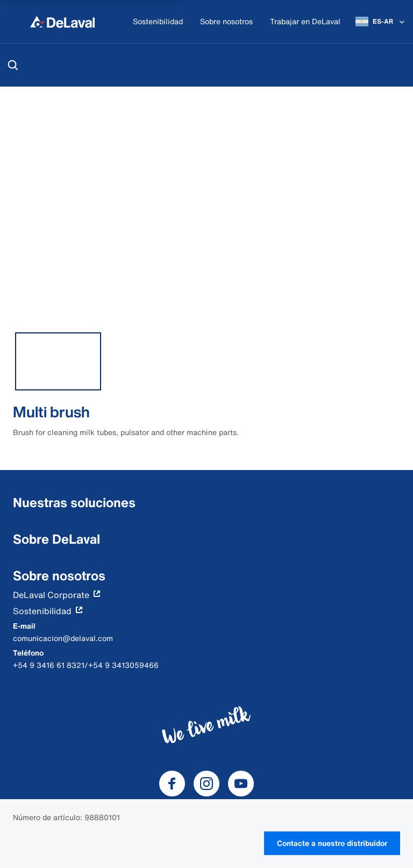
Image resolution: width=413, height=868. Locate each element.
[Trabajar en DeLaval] (305, 22)
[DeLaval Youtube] (241, 784)
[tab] (58, 361)
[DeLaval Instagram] (206, 784)
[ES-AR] (381, 22)
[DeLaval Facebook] (172, 784)
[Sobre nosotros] (226, 22)
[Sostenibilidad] (158, 22)
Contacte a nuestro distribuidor (332, 843)
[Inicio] (62, 22)
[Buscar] (13, 65)
